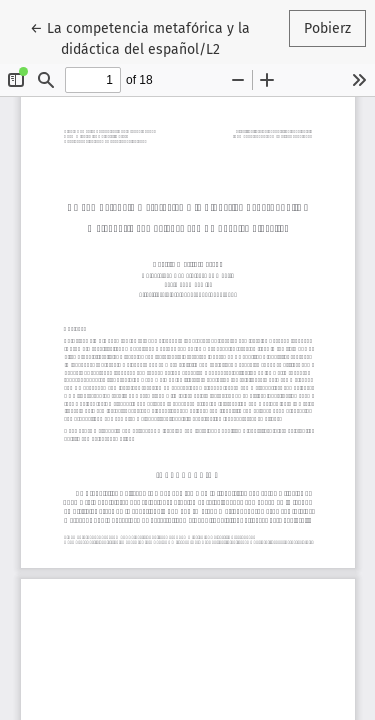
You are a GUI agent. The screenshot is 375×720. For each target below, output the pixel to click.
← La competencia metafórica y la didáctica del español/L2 (140, 37)
